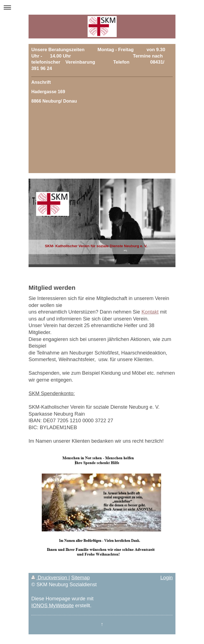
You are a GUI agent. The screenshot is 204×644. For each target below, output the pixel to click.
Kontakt (150, 312)
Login (166, 578)
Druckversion (50, 578)
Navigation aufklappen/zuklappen (102, 7)
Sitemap (81, 578)
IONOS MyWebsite (53, 606)
